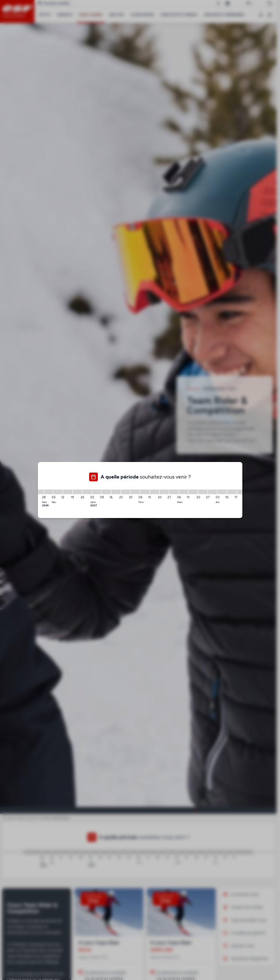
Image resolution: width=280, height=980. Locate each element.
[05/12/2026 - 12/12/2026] (58, 492)
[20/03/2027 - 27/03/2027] (203, 492)
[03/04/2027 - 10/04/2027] (222, 492)
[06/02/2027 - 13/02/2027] (145, 492)
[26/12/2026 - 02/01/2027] (87, 492)
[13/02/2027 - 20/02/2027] (155, 492)
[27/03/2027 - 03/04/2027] (212, 492)
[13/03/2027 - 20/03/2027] (193, 492)
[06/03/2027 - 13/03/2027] (184, 492)
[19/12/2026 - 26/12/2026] (77, 492)
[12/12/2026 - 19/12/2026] (68, 492)
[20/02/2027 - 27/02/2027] (164, 492)
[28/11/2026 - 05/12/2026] (48, 492)
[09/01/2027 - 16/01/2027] (106, 492)
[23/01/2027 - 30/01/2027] (126, 492)
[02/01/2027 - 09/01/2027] (97, 492)
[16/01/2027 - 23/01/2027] (116, 492)
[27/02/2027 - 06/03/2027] (174, 492)
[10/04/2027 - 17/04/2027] (232, 492)
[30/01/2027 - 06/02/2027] (135, 492)
